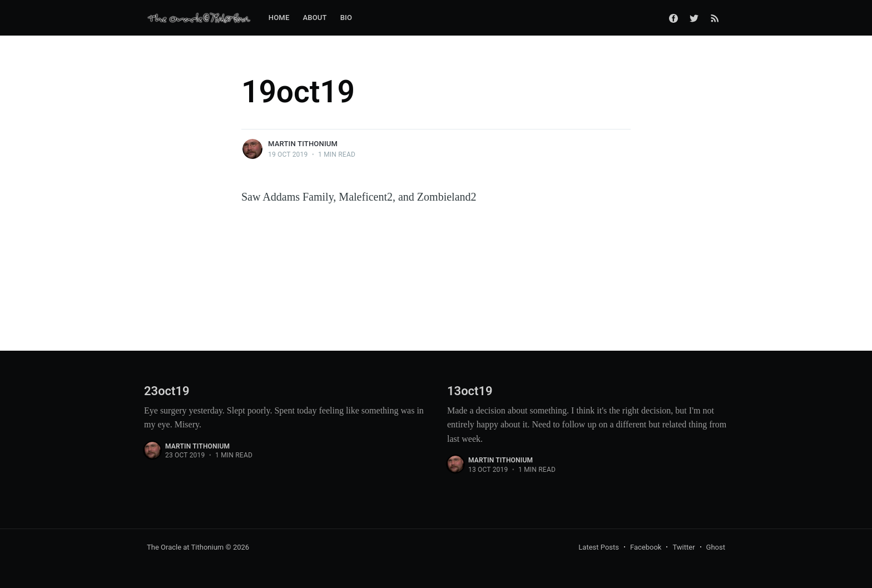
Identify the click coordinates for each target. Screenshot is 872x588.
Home (279, 18)
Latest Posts (599, 547)
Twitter (683, 547)
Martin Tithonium (303, 144)
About (314, 18)
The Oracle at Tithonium (185, 547)
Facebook (646, 547)
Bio (346, 18)
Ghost (716, 547)
